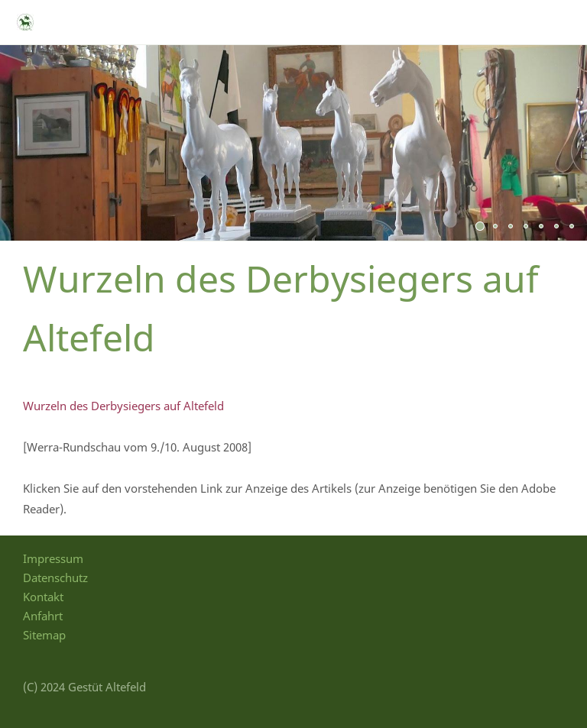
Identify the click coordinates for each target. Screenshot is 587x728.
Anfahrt (43, 616)
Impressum (53, 558)
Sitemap (44, 635)
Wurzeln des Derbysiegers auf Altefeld (123, 406)
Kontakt (43, 597)
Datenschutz (55, 578)
